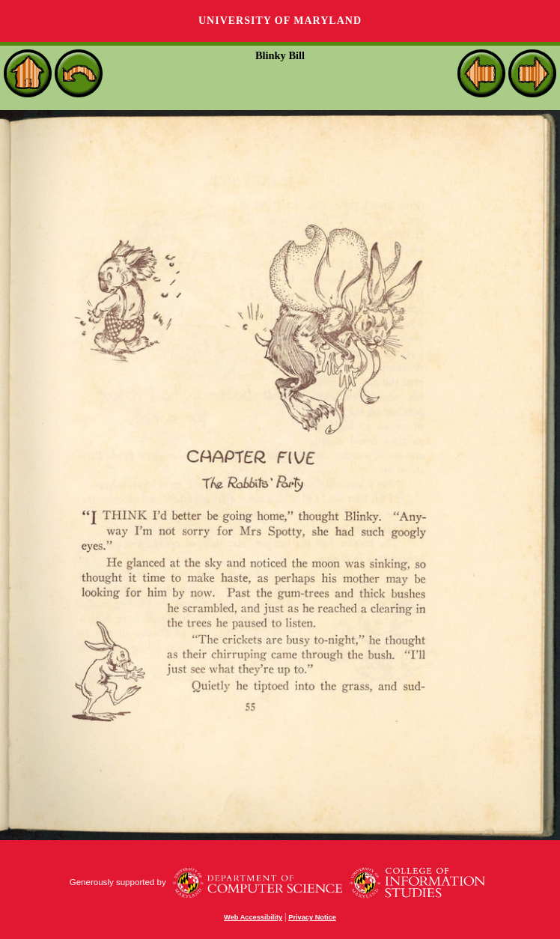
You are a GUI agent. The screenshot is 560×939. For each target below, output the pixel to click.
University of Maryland (280, 21)
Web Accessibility (253, 917)
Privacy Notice (312, 917)
